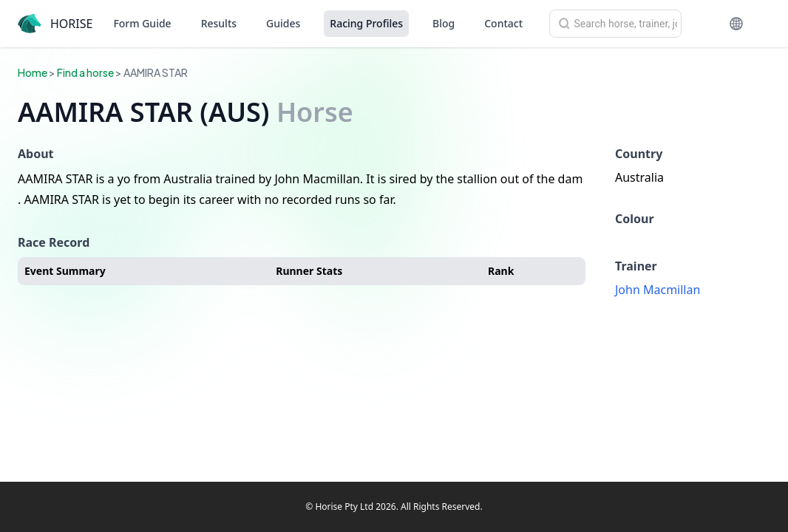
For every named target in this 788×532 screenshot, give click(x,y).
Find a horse (85, 72)
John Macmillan (658, 290)
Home (33, 72)
